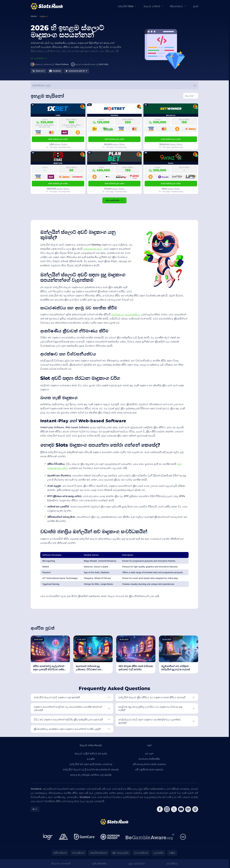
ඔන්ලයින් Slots (126, 6)
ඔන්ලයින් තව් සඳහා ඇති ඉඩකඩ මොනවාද (91, 764)
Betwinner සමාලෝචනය (171, 144)
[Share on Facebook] (55, 71)
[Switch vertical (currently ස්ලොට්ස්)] (191, 96)
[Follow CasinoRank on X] (174, 809)
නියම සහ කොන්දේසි (61, 863)
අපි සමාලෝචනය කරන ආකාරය (149, 764)
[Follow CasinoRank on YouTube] (181, 809)
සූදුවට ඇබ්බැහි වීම (137, 863)
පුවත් (196, 6)
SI (35, 809)
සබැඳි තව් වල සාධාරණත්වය (126, 314)
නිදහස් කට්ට (176, 6)
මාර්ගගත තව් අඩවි (93, 249)
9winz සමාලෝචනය (171, 188)
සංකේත (91, 759)
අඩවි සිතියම (172, 863)
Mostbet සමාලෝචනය (114, 144)
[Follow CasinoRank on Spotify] (188, 809)
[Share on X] (39, 71)
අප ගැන (149, 753)
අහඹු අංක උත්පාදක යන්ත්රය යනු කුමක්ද (91, 775)
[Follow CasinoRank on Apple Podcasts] (195, 809)
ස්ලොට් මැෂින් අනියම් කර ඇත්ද (91, 753)
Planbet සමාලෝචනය (114, 188)
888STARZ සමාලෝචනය (58, 188)
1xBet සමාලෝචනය (58, 144)
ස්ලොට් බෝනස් (152, 6)
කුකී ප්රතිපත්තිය (99, 863)
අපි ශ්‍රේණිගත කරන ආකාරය (149, 769)
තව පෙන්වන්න (114, 200)
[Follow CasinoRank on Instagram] (167, 809)
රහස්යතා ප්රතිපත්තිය (149, 759)
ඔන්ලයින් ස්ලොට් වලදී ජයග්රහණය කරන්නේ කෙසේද (91, 769)
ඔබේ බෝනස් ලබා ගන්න (58, 139)
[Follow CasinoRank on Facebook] (160, 809)
